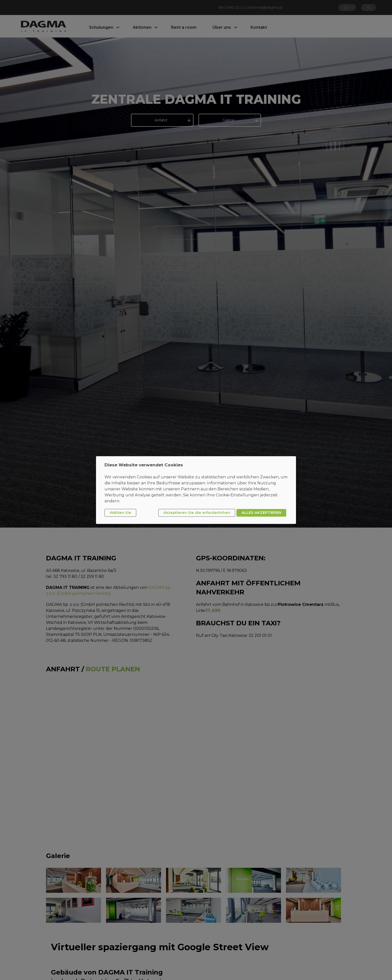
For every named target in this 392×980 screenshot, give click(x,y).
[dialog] (196, 490)
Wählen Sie (120, 513)
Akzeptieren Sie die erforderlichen (197, 513)
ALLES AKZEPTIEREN (261, 513)
